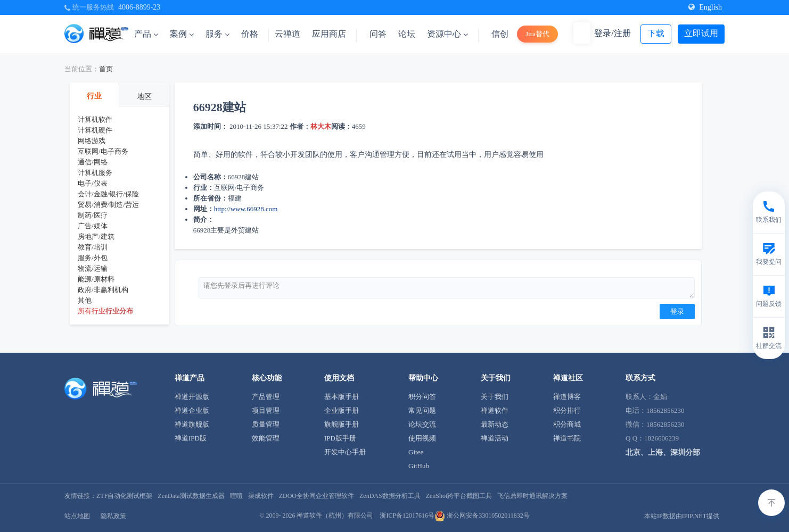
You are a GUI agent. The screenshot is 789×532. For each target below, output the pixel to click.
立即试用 (701, 33)
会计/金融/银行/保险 (108, 194)
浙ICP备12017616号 (407, 516)
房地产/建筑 (96, 236)
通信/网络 (93, 162)
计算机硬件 (95, 130)
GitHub (419, 466)
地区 (144, 97)
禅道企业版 (192, 410)
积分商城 (567, 424)
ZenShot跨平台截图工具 (459, 496)
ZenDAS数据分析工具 (390, 496)
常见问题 (422, 410)
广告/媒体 (93, 226)
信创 (500, 34)
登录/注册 (612, 33)
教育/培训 (93, 247)
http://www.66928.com (246, 209)
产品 (146, 34)
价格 (250, 34)
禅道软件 (495, 410)
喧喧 (236, 496)
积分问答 (422, 397)
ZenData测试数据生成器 (191, 496)
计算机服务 (95, 173)
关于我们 (495, 397)
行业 (94, 96)
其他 (85, 300)
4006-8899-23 (139, 7)
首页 (106, 69)
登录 (677, 311)
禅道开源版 (192, 397)
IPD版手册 (340, 438)
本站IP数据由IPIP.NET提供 (682, 516)
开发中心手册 (345, 452)
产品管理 (266, 397)
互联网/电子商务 (103, 151)
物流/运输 (93, 268)
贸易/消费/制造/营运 (108, 205)
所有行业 (92, 311)
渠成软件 (261, 496)
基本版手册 (342, 397)
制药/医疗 (93, 215)
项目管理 (266, 410)
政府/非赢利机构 (103, 290)
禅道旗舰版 (192, 424)
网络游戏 (92, 141)
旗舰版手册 (342, 424)
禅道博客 (567, 397)
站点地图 (77, 516)
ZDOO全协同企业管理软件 (317, 496)
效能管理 (266, 438)
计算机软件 (95, 119)
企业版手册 (342, 410)
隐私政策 (113, 516)
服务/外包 (93, 258)
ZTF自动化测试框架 (124, 496)
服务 (217, 34)
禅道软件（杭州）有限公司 (335, 516)
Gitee (416, 452)
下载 (656, 33)
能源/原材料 (96, 279)
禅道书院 (567, 438)
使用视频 (422, 438)
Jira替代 (537, 34)
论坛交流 (422, 424)
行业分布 (119, 311)
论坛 (407, 34)
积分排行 (567, 410)
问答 (378, 34)
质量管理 (266, 424)
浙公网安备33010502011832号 (482, 516)
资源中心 (447, 34)
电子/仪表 (93, 183)
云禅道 (287, 34)
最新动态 (495, 424)
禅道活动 (495, 438)
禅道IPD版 (191, 438)
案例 (182, 34)
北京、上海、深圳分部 (663, 452)
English (705, 7)
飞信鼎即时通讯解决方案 (532, 496)
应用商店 (329, 34)
